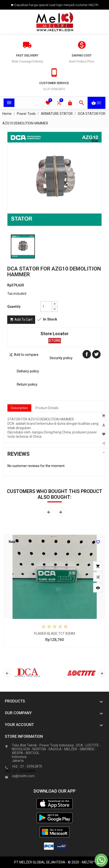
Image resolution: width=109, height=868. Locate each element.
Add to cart (21, 320)
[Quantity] (46, 307)
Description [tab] (19, 408)
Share (87, 354)
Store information (24, 736)
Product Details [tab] (47, 408)
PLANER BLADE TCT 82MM (54, 634)
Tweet (96, 354)
